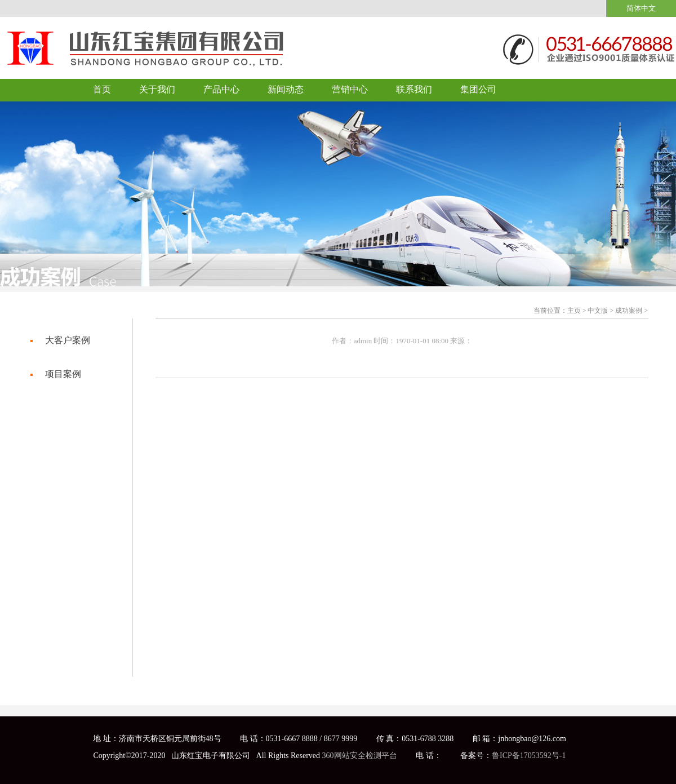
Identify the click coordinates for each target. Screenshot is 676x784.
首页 (102, 89)
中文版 (598, 311)
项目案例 (63, 374)
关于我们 (157, 89)
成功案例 (629, 311)
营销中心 (350, 89)
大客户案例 (68, 340)
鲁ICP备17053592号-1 (529, 756)
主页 (574, 311)
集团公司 (478, 89)
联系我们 (414, 89)
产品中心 (221, 89)
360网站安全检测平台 (360, 756)
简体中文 (641, 8)
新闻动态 (286, 89)
